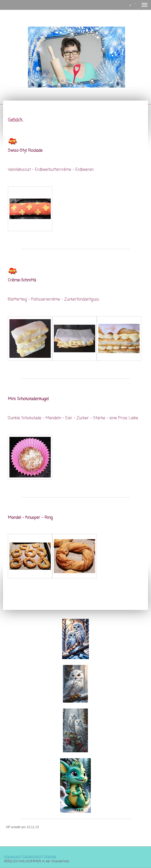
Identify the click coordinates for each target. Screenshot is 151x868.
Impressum (12, 857)
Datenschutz (32, 857)
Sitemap (50, 857)
